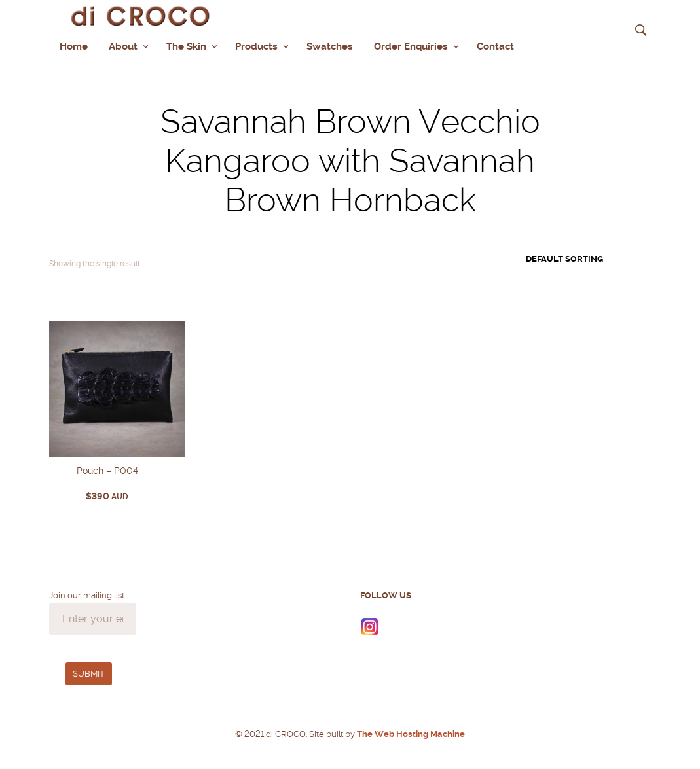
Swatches (330, 46)
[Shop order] (588, 258)
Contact (495, 46)
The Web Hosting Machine (410, 733)
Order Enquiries (411, 46)
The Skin (186, 46)
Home (74, 46)
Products (256, 46)
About (123, 46)
